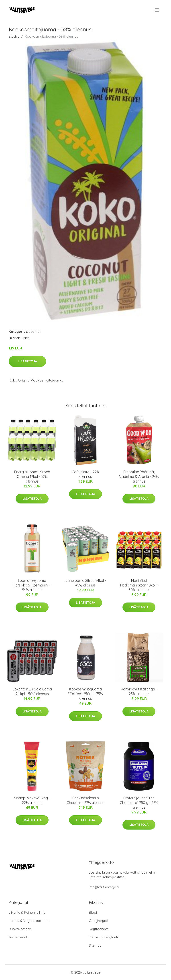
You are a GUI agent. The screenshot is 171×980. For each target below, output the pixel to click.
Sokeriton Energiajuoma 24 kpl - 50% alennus (32, 691)
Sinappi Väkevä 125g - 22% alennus (32, 800)
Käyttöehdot (99, 929)
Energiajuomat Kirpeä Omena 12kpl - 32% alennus (32, 477)
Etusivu (14, 36)
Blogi (93, 912)
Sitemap (95, 945)
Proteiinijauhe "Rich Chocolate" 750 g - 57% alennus (139, 803)
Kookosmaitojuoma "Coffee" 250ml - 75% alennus (85, 694)
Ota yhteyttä (99, 921)
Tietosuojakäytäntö (104, 937)
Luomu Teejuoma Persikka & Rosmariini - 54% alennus (32, 585)
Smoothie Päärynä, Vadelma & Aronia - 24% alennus (139, 477)
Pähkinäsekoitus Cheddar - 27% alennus (85, 800)
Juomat (35, 332)
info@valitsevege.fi (104, 887)
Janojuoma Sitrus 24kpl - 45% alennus (86, 583)
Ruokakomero (20, 929)
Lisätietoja (27, 361)
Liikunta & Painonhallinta (27, 912)
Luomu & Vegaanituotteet (29, 921)
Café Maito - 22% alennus (86, 474)
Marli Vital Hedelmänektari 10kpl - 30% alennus (139, 585)
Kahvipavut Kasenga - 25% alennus (139, 691)
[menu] (157, 10)
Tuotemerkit (18, 937)
